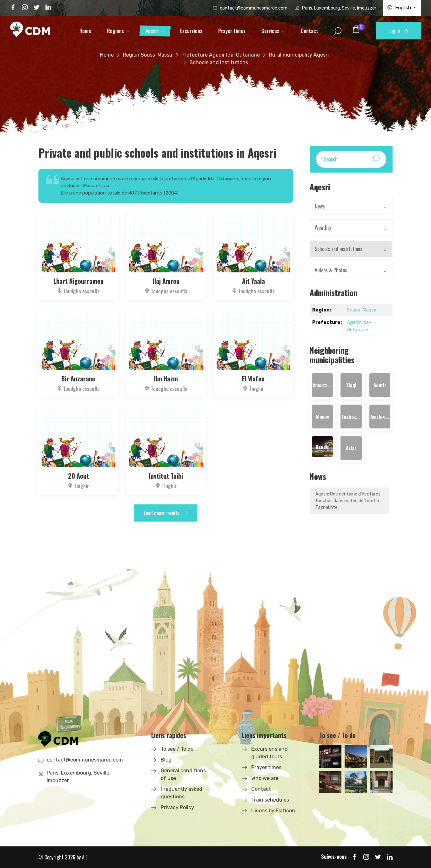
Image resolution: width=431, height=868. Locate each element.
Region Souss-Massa (148, 55)
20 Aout (78, 476)
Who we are (265, 778)
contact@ (254, 8)
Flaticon (285, 811)
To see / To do (177, 749)
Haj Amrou (166, 281)
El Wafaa (253, 379)
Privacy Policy (177, 807)
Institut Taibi (166, 476)
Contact (310, 31)
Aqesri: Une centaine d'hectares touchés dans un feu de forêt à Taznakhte (348, 501)
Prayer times (232, 31)
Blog (166, 760)
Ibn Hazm (166, 379)
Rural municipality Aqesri (299, 55)
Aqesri (152, 31)
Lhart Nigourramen (78, 281)
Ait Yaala (253, 281)
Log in (398, 31)
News (320, 206)
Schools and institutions (339, 249)
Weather (323, 228)
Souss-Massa (362, 310)
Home (85, 31)
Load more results (166, 513)
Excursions (191, 31)
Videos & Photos (331, 270)
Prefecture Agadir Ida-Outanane (221, 55)
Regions (115, 31)
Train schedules (270, 800)
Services (270, 31)
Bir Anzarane (78, 379)
